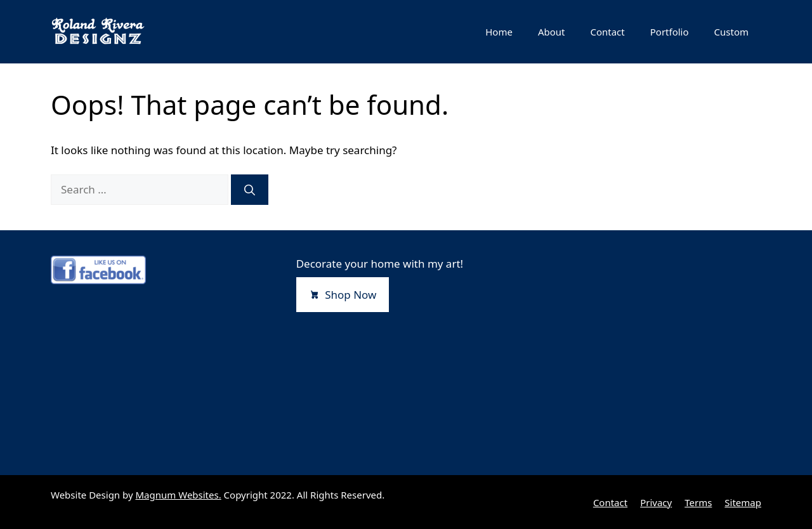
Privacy (656, 502)
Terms (698, 502)
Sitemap (743, 502)
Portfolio (670, 32)
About (552, 32)
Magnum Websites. (179, 495)
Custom (731, 32)
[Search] (250, 190)
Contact (607, 32)
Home (499, 32)
